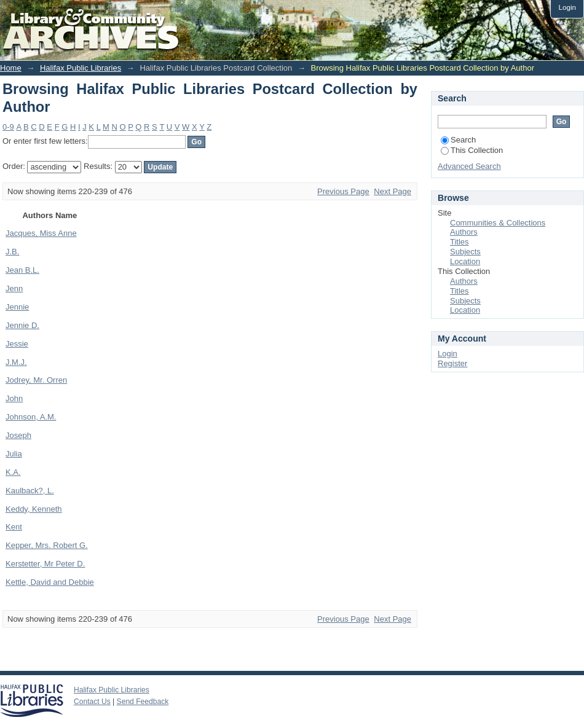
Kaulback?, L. (30, 491)
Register (452, 363)
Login (567, 7)
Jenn (14, 288)
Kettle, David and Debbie (50, 582)
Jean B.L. (22, 270)
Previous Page (343, 191)
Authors (464, 232)
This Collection (472, 150)
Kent (14, 527)
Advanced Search (469, 166)
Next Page (393, 191)
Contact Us (92, 702)
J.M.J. (16, 362)
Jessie (17, 344)
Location (465, 261)
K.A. (13, 472)
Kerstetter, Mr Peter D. (45, 564)
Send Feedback (143, 702)
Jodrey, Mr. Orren (36, 380)
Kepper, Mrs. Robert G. (47, 545)
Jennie (17, 307)
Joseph (18, 435)
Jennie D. (22, 325)
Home (11, 68)
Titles (460, 242)
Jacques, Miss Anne (41, 233)
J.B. (12, 252)
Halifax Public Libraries (81, 68)
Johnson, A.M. (31, 417)
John (14, 398)
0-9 (8, 127)
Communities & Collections (498, 223)
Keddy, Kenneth (34, 509)
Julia (14, 454)
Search (458, 140)
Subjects (465, 252)
